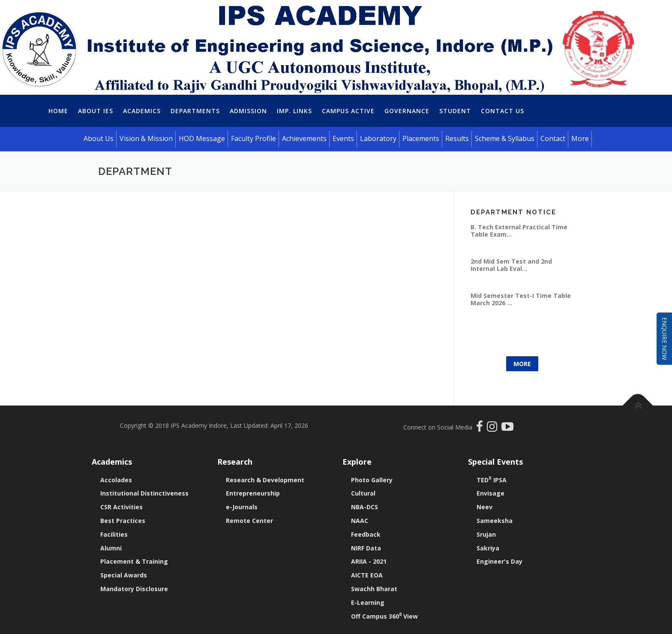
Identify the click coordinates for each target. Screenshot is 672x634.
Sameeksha (495, 521)
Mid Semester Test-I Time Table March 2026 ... (521, 299)
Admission (248, 111)
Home (58, 111)
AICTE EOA (367, 575)
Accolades (116, 480)
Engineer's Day (499, 561)
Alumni (111, 548)
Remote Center (249, 521)
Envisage (490, 493)
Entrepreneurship (253, 493)
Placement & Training (134, 561)
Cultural (363, 493)
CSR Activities (121, 507)
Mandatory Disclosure (134, 589)
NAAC (360, 521)
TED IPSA (492, 480)
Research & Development (265, 480)
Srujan (486, 534)
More (522, 364)
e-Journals (242, 507)
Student (455, 111)
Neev (484, 507)
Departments (195, 111)
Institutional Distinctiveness (144, 493)
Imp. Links (294, 111)
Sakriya (488, 548)
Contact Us (502, 111)
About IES (96, 111)
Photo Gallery (372, 480)
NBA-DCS (364, 507)
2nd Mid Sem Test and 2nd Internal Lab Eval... (511, 265)
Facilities (114, 534)
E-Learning (368, 602)
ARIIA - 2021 (369, 561)
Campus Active (348, 111)
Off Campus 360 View (384, 616)
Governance (407, 111)
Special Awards (124, 575)
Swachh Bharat (374, 589)
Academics (142, 111)
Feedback (366, 534)
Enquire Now (664, 339)
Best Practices (123, 521)
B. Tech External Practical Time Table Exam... (519, 230)
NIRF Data (366, 548)
